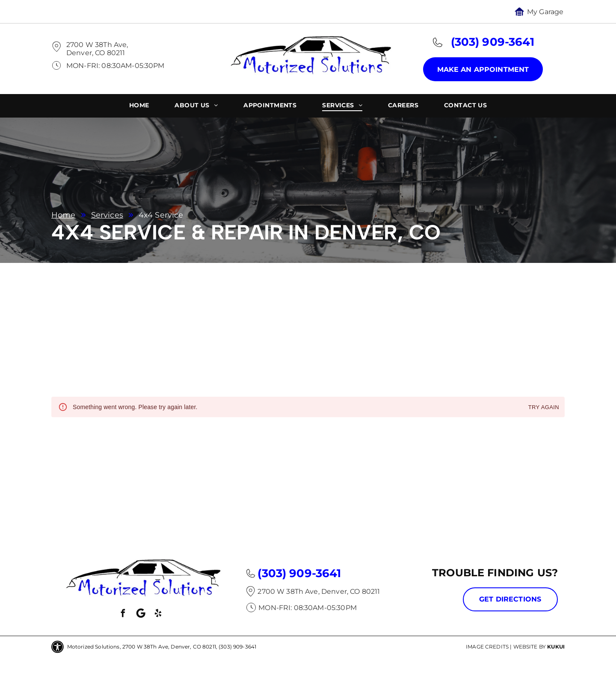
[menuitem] (139, 106)
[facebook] (123, 615)
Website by (530, 647)
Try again (544, 408)
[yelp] (158, 615)
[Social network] (141, 615)
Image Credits (487, 647)
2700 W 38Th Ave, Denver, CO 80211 (97, 49)
